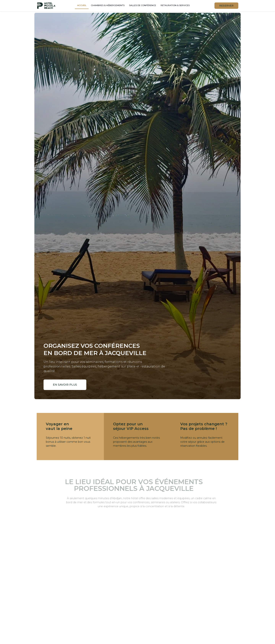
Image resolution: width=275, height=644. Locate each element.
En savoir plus (65, 385)
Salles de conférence (143, 5)
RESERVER (226, 6)
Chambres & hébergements (108, 5)
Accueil (82, 5)
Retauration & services (175, 5)
